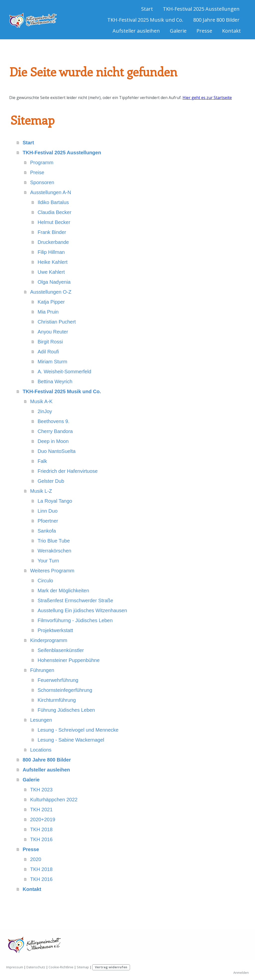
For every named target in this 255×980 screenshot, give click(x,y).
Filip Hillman (51, 252)
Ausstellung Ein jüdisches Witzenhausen (82, 610)
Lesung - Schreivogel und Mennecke (78, 730)
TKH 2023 (41, 790)
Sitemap (83, 967)
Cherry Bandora (55, 431)
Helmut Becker (54, 222)
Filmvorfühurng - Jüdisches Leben (75, 620)
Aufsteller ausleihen (136, 31)
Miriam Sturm (52, 362)
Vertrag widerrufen (111, 967)
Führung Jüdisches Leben (66, 710)
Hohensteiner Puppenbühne (69, 660)
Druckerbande (53, 242)
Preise (37, 172)
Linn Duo (48, 511)
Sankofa (47, 531)
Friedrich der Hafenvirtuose (68, 471)
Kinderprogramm (49, 640)
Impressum (15, 967)
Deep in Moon (53, 441)
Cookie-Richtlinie (61, 967)
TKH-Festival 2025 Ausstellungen (201, 9)
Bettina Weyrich (55, 381)
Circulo (45, 581)
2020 (36, 859)
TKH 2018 (41, 829)
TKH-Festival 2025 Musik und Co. (145, 20)
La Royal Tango (55, 501)
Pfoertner (48, 521)
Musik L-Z (41, 491)
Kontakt (231, 31)
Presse (204, 31)
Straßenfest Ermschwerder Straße (75, 600)
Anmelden (241, 973)
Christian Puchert (57, 322)
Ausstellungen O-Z (51, 292)
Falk (42, 461)
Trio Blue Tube (54, 541)
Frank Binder (52, 232)
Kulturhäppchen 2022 (54, 800)
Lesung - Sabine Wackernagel (71, 740)
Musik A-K (41, 401)
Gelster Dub (51, 481)
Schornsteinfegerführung (65, 690)
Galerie (178, 31)
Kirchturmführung (57, 700)
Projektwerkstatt (55, 630)
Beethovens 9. (54, 421)
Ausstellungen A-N (51, 192)
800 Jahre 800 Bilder (216, 20)
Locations (41, 750)
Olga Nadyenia (54, 282)
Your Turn (48, 561)
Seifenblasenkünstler (61, 650)
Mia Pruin (48, 312)
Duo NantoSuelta (57, 451)
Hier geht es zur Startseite (207, 98)
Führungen (42, 670)
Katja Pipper (51, 302)
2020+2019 (43, 819)
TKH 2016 (41, 839)
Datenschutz (36, 967)
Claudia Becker (55, 212)
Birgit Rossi (50, 342)
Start (147, 9)
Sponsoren (42, 182)
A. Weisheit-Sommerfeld (64, 372)
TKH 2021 (41, 810)
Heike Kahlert (53, 262)
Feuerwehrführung (58, 680)
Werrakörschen (54, 551)
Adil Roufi (48, 352)
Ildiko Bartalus (53, 202)
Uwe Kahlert (51, 272)
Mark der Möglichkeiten (63, 591)
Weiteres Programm (52, 571)
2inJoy (45, 411)
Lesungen (41, 720)
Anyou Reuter (53, 332)
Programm (42, 163)
